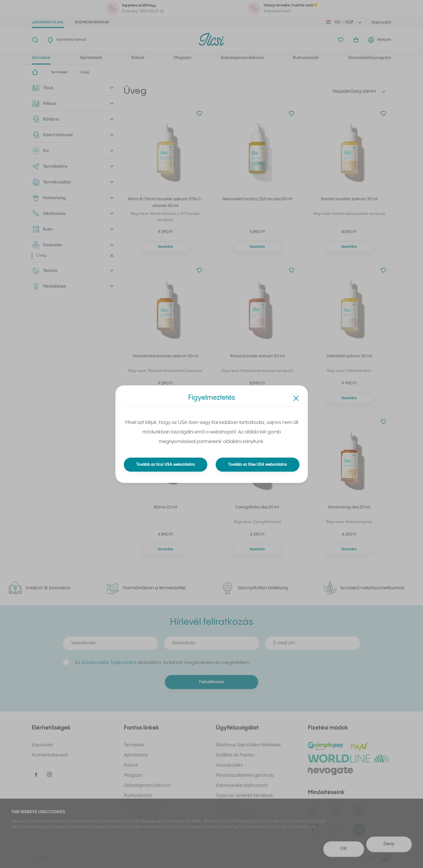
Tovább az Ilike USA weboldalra (258, 465)
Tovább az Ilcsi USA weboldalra (166, 465)
